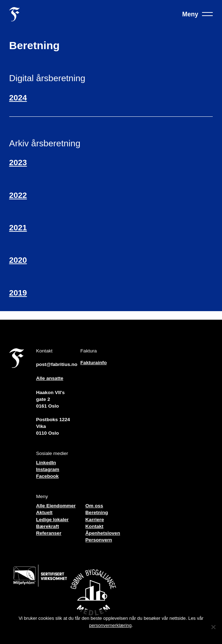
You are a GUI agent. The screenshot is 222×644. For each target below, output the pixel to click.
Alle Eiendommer (56, 506)
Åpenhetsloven (103, 533)
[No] (213, 627)
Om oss (94, 506)
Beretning (97, 512)
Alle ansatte (50, 378)
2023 (18, 163)
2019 (18, 293)
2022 (18, 195)
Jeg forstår (111, 635)
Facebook (47, 476)
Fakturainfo (94, 363)
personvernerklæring (110, 625)
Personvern (99, 540)
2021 (18, 228)
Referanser (49, 533)
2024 (18, 98)
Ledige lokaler (52, 520)
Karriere (95, 520)
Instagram (48, 469)
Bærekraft (47, 526)
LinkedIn (46, 463)
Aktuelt (44, 512)
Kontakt (95, 526)
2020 (18, 260)
